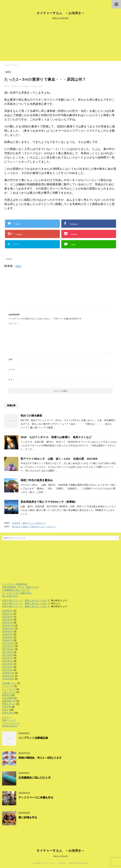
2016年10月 (8, 679)
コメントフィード (11, 723)
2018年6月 (8, 631)
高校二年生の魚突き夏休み (37, 480)
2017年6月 (8, 661)
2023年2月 (8, 611)
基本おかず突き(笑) (61, 856)
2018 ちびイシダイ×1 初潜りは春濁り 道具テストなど (56, 437)
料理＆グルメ (9, 704)
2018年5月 (8, 634)
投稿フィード (9, 720)
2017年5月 (8, 664)
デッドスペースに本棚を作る (17, 593)
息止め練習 (8, 698)
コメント (13, 323)
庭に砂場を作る (10, 596)
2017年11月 (8, 646)
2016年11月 (8, 676)
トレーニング (9, 689)
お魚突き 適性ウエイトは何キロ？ (29, 523)
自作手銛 (7, 707)
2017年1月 (8, 670)
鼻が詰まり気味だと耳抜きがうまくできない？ (34, 527)
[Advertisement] (60, 41)
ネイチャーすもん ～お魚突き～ (60, 13)
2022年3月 (8, 617)
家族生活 (7, 695)
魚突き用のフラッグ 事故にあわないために (25, 600)
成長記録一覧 (9, 701)
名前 (10, 359)
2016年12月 (8, 673)
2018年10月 (8, 628)
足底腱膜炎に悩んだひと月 (16, 590)
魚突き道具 (8, 713)
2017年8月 (8, 655)
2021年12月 (8, 626)
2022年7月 (8, 614)
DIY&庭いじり (9, 683)
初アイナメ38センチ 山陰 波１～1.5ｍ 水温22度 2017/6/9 (59, 459)
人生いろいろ (9, 692)
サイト (11, 380)
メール (11, 370)
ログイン (7, 717)
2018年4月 (8, 637)
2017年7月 (8, 658)
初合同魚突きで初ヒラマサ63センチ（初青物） (49, 502)
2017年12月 (8, 643)
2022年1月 (8, 623)
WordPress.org (10, 726)
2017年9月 (8, 652)
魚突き (10, 259)
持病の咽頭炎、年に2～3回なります (20, 587)
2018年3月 (8, 640)
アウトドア (8, 686)
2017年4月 (8, 667)
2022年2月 (8, 620)
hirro (18, 266)
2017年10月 (8, 649)
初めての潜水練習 (31, 416)
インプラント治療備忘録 (15, 584)
